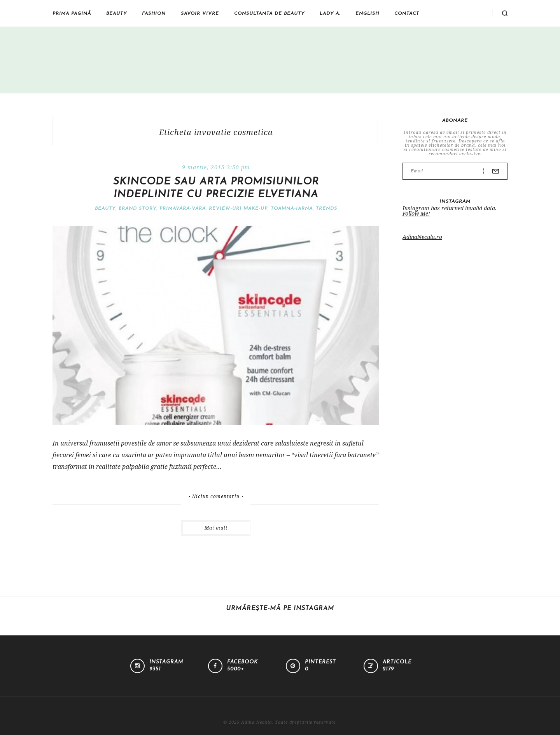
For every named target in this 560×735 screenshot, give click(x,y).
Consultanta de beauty (269, 14)
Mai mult (216, 528)
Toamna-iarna (292, 209)
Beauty (116, 14)
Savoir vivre (200, 14)
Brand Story (137, 209)
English (367, 14)
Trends (326, 209)
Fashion (154, 14)
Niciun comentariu (216, 496)
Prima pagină (72, 14)
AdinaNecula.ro (422, 237)
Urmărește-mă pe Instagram (280, 609)
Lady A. (330, 14)
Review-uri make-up (238, 209)
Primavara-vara (183, 209)
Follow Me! (416, 213)
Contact (407, 14)
